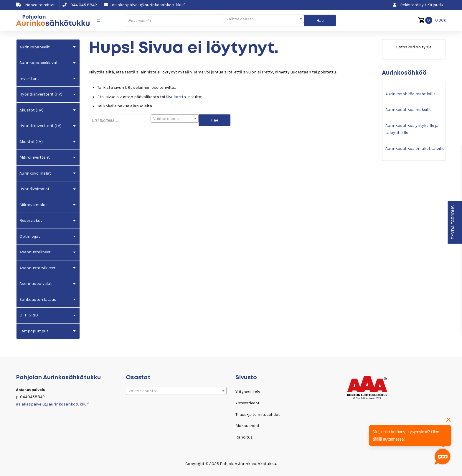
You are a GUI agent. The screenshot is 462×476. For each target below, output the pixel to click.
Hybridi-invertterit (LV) (41, 126)
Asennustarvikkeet (38, 268)
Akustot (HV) (32, 110)
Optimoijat (30, 236)
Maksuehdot (247, 426)
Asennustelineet (35, 252)
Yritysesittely (248, 392)
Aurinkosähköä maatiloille (410, 94)
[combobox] (264, 19)
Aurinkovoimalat (35, 173)
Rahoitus (244, 437)
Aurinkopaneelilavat (39, 63)
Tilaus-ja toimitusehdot (258, 415)
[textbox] (264, 19)
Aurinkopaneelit (35, 47)
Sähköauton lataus (38, 299)
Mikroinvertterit (35, 157)
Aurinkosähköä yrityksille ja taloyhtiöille (412, 129)
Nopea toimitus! (36, 5)
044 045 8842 (80, 5)
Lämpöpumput (34, 331)
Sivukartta (176, 97)
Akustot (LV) (31, 142)
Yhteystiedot (247, 403)
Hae (320, 20)
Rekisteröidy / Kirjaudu (418, 5)
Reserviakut (31, 220)
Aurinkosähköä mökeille (408, 110)
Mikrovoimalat (33, 205)
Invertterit (29, 79)
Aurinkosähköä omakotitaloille (415, 148)
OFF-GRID (29, 315)
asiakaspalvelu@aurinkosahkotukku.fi (145, 5)
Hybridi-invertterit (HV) (41, 94)
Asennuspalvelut (36, 284)
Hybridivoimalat (34, 189)
